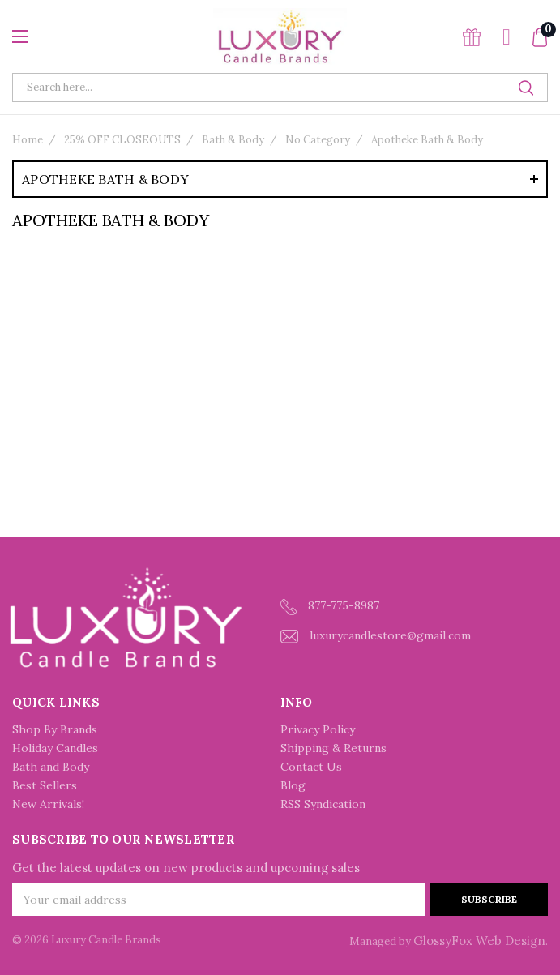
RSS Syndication (323, 804)
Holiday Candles (55, 748)
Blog (293, 785)
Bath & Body (233, 140)
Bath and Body (51, 767)
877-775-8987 (330, 607)
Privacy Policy (318, 729)
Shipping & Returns (333, 748)
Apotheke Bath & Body (427, 140)
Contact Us (311, 767)
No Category (318, 140)
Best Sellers (45, 785)
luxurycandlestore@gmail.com (376, 636)
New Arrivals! (48, 804)
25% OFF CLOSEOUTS (122, 140)
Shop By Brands (55, 729)
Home (28, 140)
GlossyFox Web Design (479, 941)
